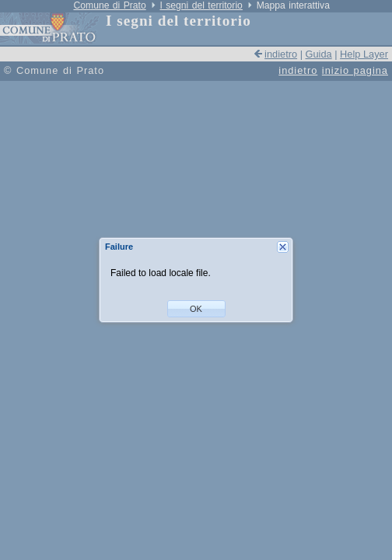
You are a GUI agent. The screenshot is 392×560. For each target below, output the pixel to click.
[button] (196, 309)
